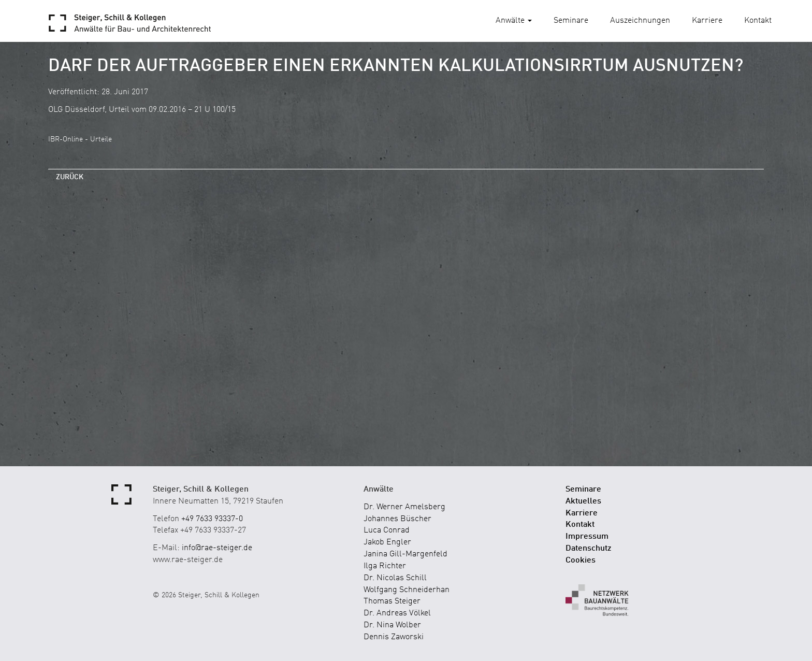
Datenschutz (589, 549)
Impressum (587, 537)
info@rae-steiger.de (217, 548)
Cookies (581, 561)
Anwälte (514, 21)
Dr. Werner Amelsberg (404, 507)
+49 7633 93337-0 (212, 519)
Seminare (571, 21)
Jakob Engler (387, 542)
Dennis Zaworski (394, 637)
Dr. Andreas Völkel (397, 613)
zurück (70, 177)
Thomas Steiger (392, 601)
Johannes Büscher (397, 519)
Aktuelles (583, 501)
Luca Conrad (387, 530)
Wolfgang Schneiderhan (407, 590)
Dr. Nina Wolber (392, 625)
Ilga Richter (385, 566)
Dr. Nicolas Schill (395, 578)
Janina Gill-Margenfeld (405, 554)
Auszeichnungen (640, 21)
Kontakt (758, 21)
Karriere (707, 21)
